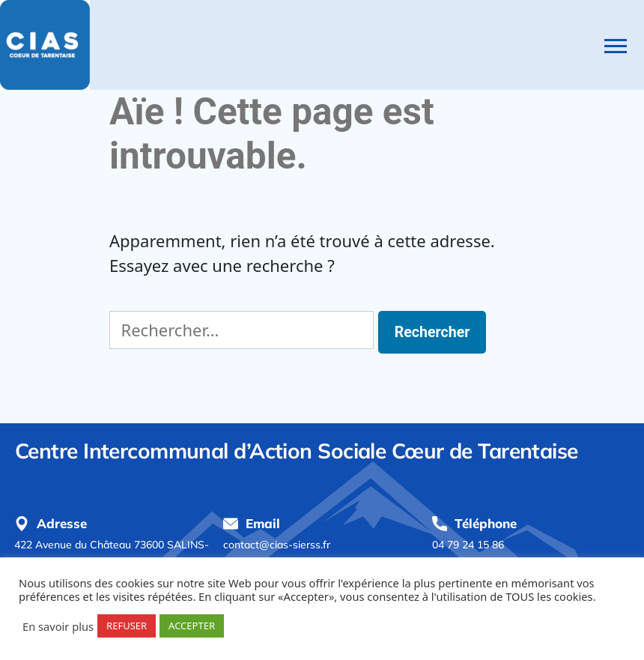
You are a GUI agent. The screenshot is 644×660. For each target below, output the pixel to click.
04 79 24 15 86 (468, 545)
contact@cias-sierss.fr (277, 545)
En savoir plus (58, 626)
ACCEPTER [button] (192, 626)
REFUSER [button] (127, 626)
